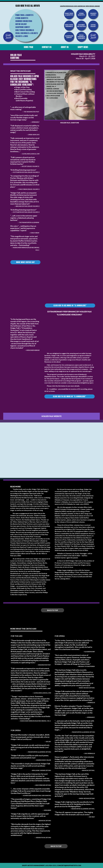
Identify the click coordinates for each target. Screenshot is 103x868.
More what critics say (25, 262)
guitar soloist (93, 26)
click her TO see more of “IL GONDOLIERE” (70, 305)
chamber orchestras (81, 26)
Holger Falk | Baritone (70, 123)
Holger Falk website (52, 416)
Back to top (53, 610)
